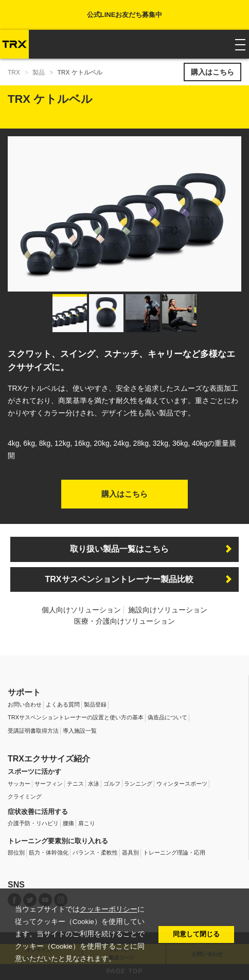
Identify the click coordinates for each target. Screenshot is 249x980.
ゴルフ (112, 784)
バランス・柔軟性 (95, 852)
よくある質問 (63, 704)
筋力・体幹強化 (49, 852)
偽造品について (167, 717)
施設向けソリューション (168, 610)
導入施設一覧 (80, 731)
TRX (14, 72)
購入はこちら (212, 72)
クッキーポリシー (109, 909)
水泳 (94, 784)
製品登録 (95, 704)
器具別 (130, 852)
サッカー (19, 784)
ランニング (138, 784)
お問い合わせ (25, 704)
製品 (39, 72)
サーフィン (49, 784)
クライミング (25, 796)
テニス (75, 784)
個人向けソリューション (81, 610)
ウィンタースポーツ (182, 784)
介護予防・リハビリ (33, 823)
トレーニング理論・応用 (174, 852)
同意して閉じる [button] (196, 934)
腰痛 (68, 823)
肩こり (87, 823)
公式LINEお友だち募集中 (125, 15)
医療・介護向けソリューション (124, 621)
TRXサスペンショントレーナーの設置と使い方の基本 (76, 717)
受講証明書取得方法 (33, 731)
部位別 (16, 852)
